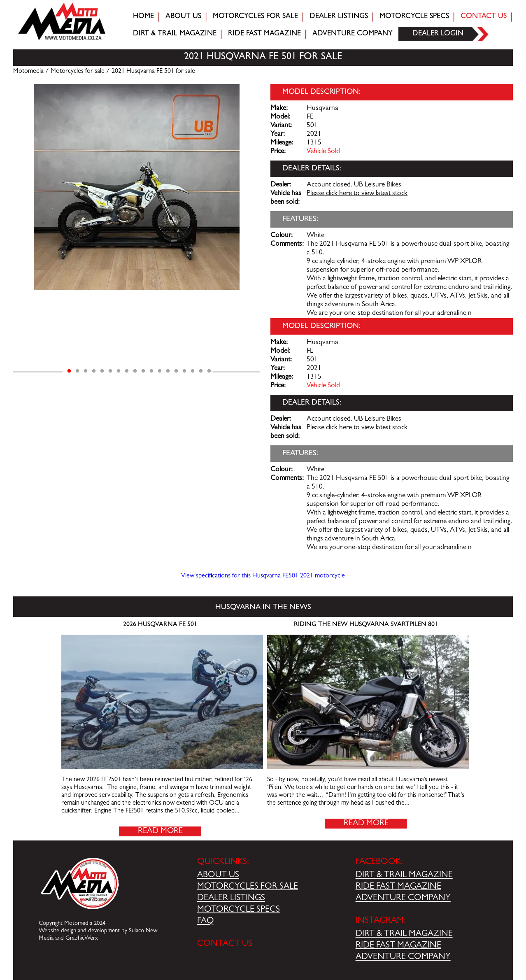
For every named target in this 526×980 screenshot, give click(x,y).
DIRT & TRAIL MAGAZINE (404, 875)
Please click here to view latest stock (357, 194)
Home (143, 17)
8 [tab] (127, 371)
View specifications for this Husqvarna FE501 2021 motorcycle (263, 576)
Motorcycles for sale (255, 17)
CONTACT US (225, 944)
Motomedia (28, 72)
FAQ (206, 922)
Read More (160, 831)
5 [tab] (102, 371)
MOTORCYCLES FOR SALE (248, 887)
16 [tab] (193, 371)
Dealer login (438, 34)
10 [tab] (143, 371)
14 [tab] (176, 371)
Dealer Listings (339, 17)
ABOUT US (218, 875)
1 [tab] (69, 371)
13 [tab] (168, 371)
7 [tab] (119, 371)
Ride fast (264, 34)
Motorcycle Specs (414, 17)
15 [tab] (184, 371)
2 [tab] (77, 371)
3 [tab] (86, 371)
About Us (183, 17)
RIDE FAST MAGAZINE (398, 887)
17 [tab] (201, 371)
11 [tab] (151, 371)
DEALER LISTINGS (231, 899)
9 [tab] (135, 371)
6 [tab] (110, 371)
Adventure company (353, 34)
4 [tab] (94, 371)
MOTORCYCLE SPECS (239, 910)
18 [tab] (209, 371)
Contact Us (484, 17)
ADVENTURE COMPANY (403, 899)
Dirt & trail (175, 34)
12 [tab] (160, 371)
